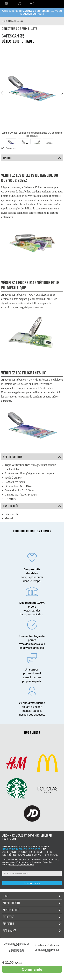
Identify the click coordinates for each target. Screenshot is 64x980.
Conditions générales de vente (16, 945)
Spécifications (32, 457)
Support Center (32, 910)
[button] (58, 3)
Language (44, 3)
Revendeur (32, 924)
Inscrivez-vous (32, 883)
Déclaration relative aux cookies (47, 951)
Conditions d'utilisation (47, 945)
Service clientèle (32, 903)
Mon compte (32, 931)
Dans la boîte (32, 506)
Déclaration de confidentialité (17, 951)
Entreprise (32, 917)
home (6, 3)
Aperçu (32, 158)
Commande (32, 969)
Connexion (19, 3)
